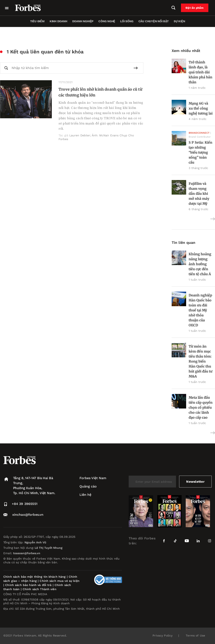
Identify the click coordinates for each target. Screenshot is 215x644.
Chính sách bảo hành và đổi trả (28, 585)
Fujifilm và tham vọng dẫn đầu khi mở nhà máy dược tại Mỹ (199, 194)
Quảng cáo (88, 486)
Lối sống (127, 21)
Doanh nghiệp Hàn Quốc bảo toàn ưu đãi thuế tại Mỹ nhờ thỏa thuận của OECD (200, 310)
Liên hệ (85, 495)
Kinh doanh (58, 21)
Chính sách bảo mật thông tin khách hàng (34, 577)
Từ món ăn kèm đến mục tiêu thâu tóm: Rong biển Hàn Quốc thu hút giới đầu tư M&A (200, 361)
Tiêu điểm (37, 21)
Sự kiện (179, 21)
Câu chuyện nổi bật (154, 21)
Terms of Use (195, 635)
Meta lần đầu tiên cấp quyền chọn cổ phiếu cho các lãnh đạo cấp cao (201, 407)
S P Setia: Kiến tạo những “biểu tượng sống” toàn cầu (200, 152)
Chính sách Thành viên (40, 589)
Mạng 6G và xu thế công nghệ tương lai (201, 108)
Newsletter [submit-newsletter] (195, 482)
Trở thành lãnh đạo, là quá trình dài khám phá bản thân (200, 72)
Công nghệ (107, 21)
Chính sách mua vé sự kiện (60, 581)
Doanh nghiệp (83, 21)
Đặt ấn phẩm (196, 8)
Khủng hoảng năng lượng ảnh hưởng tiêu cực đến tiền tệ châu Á (200, 264)
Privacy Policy (162, 635)
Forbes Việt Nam (93, 478)
